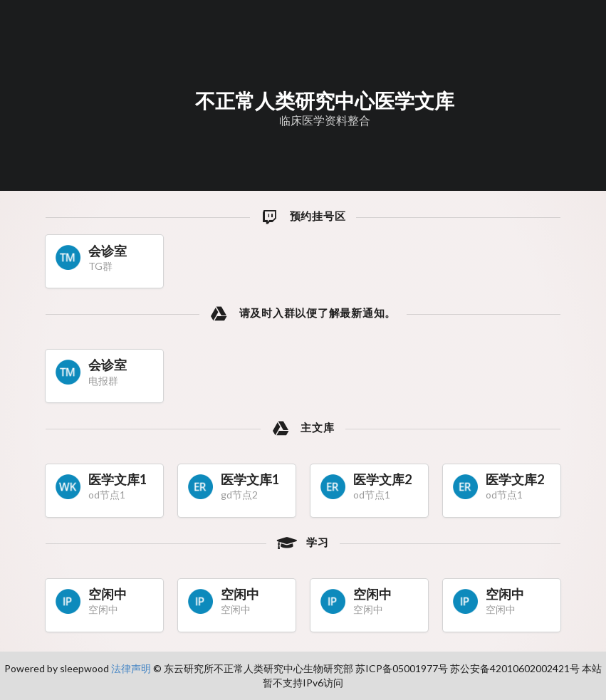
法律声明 (131, 668)
